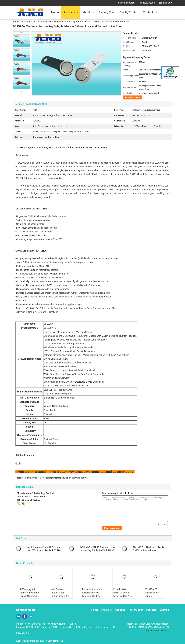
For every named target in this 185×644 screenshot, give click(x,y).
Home (55, 12)
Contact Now (134, 97)
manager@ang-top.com (157, 630)
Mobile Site (23, 633)
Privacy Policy (23, 624)
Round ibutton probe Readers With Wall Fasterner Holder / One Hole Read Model (92, 596)
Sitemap (164, 610)
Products (69, 12)
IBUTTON (38, 22)
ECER (115, 627)
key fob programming (29, 478)
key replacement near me (50, 478)
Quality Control (129, 12)
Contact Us (150, 12)
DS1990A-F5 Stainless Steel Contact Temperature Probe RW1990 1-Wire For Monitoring (154, 598)
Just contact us (55, 641)
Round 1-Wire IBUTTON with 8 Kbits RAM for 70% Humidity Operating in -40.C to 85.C (123, 596)
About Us (88, 12)
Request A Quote (147, 3)
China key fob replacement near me (49, 624)
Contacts (151, 610)
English (168, 3)
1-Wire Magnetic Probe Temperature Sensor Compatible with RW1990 (29, 594)
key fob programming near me (75, 478)
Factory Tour (107, 12)
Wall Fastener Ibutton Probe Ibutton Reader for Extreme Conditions (61, 594)
